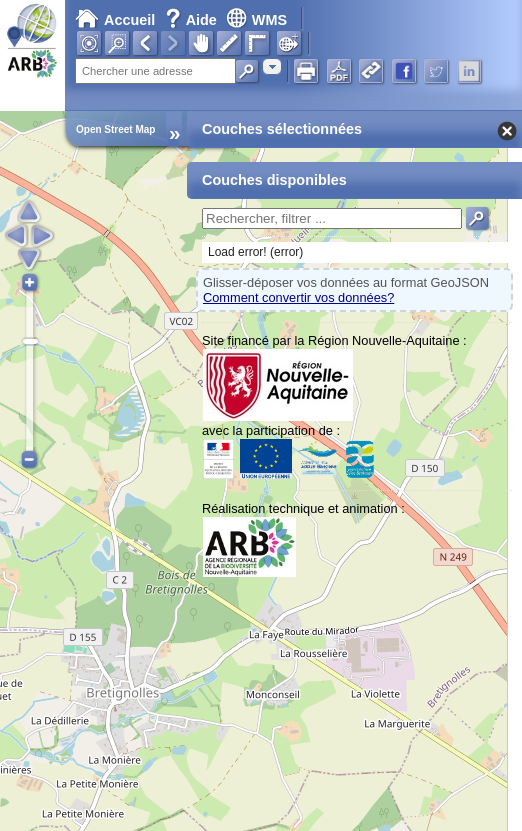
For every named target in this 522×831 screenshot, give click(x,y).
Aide (193, 20)
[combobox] (272, 66)
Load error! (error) (255, 252)
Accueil (115, 20)
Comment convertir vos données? (298, 297)
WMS (256, 20)
